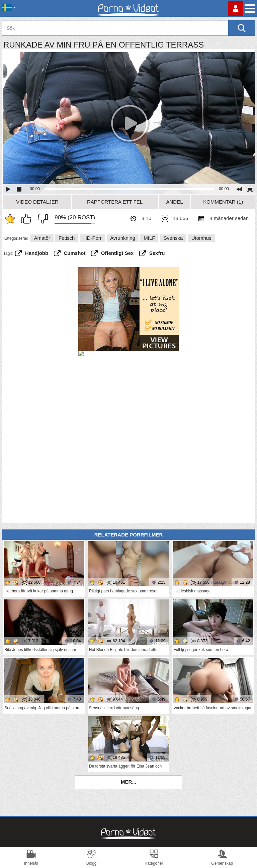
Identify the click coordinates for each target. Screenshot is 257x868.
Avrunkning (123, 238)
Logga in (235, 9)
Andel (174, 202)
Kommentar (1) (223, 202)
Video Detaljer (37, 202)
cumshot (75, 253)
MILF (149, 238)
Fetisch (67, 238)
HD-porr (93, 238)
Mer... (128, 782)
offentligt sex (117, 253)
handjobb (37, 253)
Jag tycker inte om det (41, 219)
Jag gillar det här (28, 219)
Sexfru (157, 253)
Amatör (42, 238)
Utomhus (201, 238)
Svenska (173, 238)
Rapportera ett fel (115, 202)
